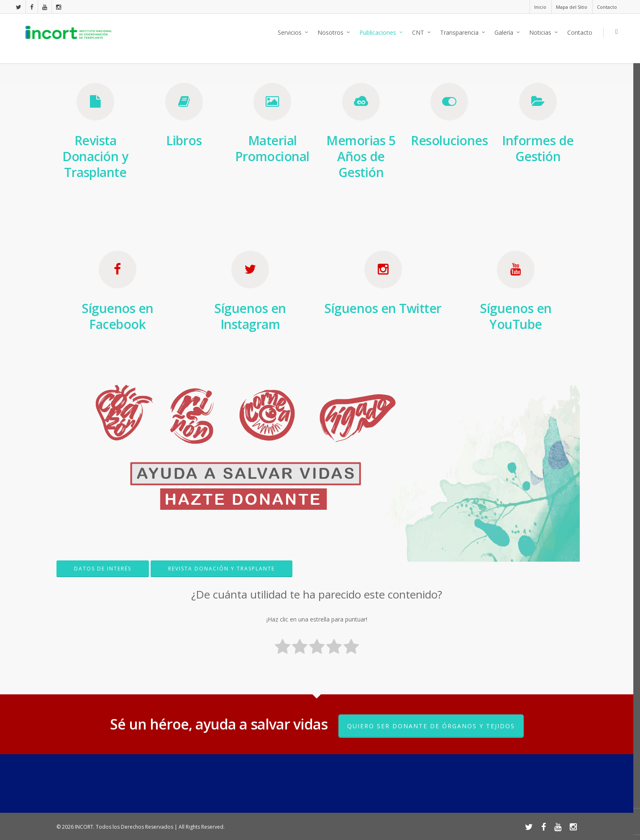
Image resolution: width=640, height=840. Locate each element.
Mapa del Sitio (572, 7)
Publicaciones (381, 33)
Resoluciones (449, 140)
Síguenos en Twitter (383, 308)
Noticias (544, 33)
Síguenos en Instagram (250, 316)
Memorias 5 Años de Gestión (361, 156)
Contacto (607, 7)
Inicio (540, 7)
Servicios (293, 33)
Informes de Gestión (538, 148)
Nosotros (334, 33)
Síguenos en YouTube (516, 316)
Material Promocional (272, 148)
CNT (422, 33)
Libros (184, 140)
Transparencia (463, 33)
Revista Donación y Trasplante (95, 156)
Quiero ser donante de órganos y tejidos (431, 726)
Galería (508, 33)
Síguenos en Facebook (118, 316)
